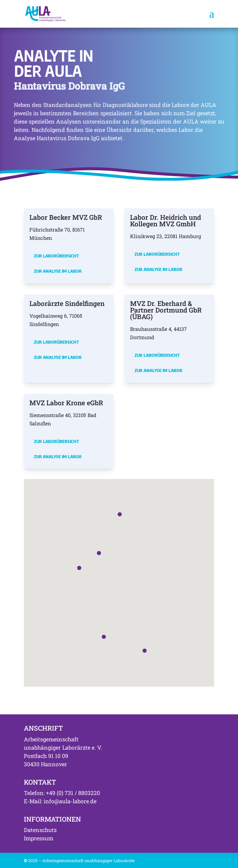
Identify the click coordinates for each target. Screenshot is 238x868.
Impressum (39, 838)
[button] (79, 568)
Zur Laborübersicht (56, 256)
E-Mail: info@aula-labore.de (60, 801)
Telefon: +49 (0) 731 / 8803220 (62, 793)
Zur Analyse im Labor (58, 271)
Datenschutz (40, 830)
